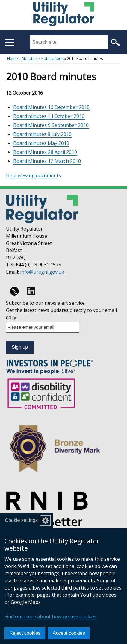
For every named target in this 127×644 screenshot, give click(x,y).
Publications (52, 58)
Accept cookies (69, 633)
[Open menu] (10, 42)
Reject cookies (25, 633)
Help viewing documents (33, 175)
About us (30, 58)
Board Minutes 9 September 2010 (51, 125)
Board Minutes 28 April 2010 (45, 152)
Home (13, 58)
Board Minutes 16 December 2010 (51, 107)
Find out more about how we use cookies (50, 616)
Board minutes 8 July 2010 (42, 134)
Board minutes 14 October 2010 (49, 116)
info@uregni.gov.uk (42, 272)
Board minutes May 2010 (41, 143)
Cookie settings (21, 520)
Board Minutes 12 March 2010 (47, 161)
